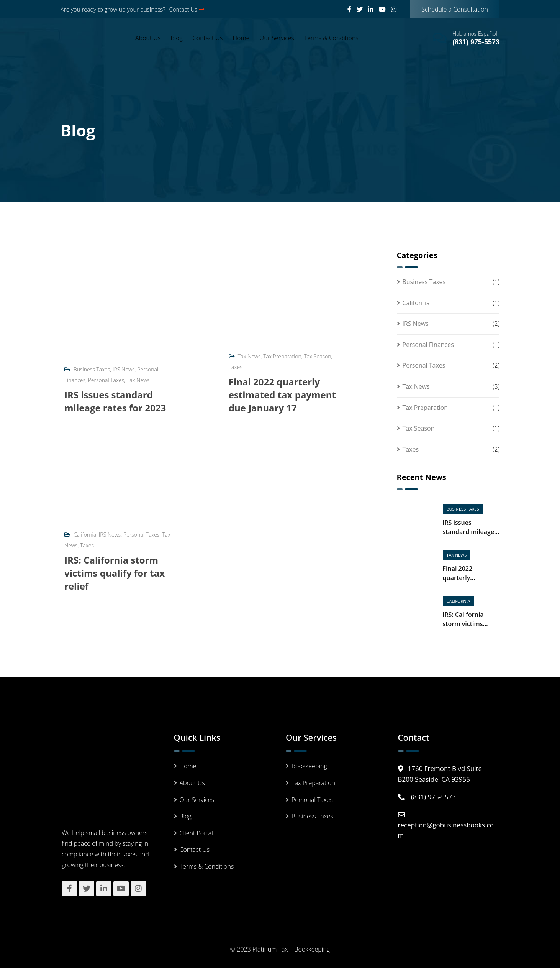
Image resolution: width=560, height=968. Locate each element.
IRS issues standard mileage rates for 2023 (115, 401)
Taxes (236, 367)
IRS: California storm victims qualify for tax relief (115, 573)
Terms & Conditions (331, 38)
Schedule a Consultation (455, 9)
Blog (177, 38)
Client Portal (196, 833)
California (85, 535)
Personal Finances (428, 345)
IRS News (124, 369)
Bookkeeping (309, 766)
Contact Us (187, 9)
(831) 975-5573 (476, 42)
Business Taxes (92, 369)
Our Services (277, 38)
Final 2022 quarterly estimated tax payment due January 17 (282, 395)
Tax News (138, 380)
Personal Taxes (106, 380)
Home (241, 38)
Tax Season (318, 356)
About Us (148, 38)
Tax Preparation (282, 356)
